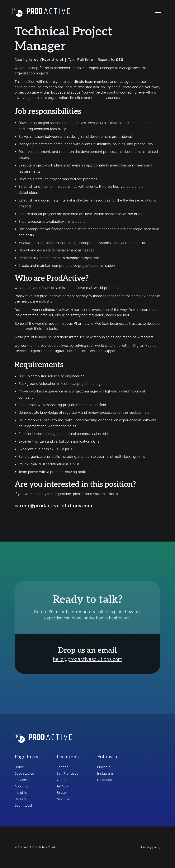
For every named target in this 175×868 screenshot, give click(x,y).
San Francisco (67, 773)
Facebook (104, 780)
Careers (21, 799)
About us (21, 786)
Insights (21, 793)
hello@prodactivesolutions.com (88, 659)
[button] (158, 12)
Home (19, 767)
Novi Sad (63, 799)
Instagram (105, 773)
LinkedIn (104, 767)
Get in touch (24, 805)
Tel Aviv (62, 786)
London (63, 767)
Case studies (24, 773)
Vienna (62, 780)
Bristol (62, 793)
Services (21, 780)
